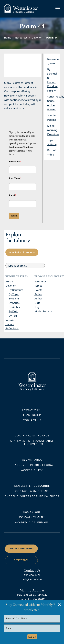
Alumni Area (32, 462)
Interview (11, 320)
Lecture (10, 324)
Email (13, 195)
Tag (37, 307)
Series (38, 294)
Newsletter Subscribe (32, 488)
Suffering (53, 144)
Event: (51, 126)
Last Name (15, 178)
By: (49, 69)
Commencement (32, 519)
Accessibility (32, 472)
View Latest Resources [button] (22, 252)
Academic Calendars (32, 525)
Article (9, 281)
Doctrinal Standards (32, 438)
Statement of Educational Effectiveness (32, 445)
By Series (14, 303)
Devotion (37, 37)
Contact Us (32, 422)
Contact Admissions (32, 493)
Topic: (51, 140)
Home (8, 37)
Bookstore (32, 514)
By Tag (13, 316)
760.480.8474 (32, 577)
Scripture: (53, 115)
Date (37, 303)
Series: (52, 96)
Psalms (52, 120)
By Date (13, 311)
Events (38, 290)
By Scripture (16, 290)
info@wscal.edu (32, 582)
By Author (14, 307)
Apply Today (21, 562)
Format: (52, 150)
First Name (15, 162)
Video (51, 154)
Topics (38, 285)
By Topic (14, 294)
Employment (32, 412)
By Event (14, 298)
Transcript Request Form (32, 467)
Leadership (32, 417)
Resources (21, 37)
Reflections (12, 328)
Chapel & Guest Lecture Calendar (32, 498)
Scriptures (40, 281)
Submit (14, 216)
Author (38, 298)
